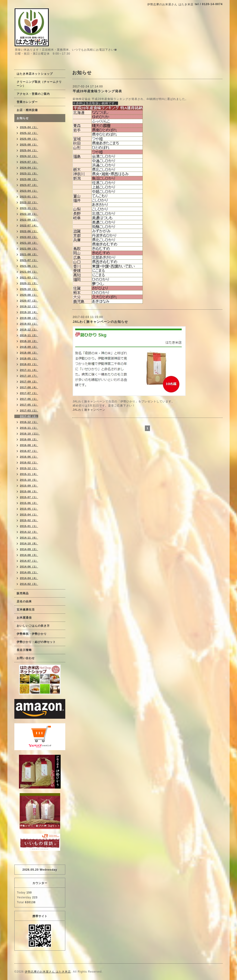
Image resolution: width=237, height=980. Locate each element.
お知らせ (23, 118)
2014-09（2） (29, 549)
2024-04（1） (29, 168)
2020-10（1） (29, 289)
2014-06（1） (29, 567)
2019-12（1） (29, 306)
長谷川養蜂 (24, 650)
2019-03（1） (29, 324)
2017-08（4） (29, 387)
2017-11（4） (29, 370)
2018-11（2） (29, 335)
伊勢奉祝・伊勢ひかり (32, 634)
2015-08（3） (29, 491)
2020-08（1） (29, 295)
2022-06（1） (29, 231)
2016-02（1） (29, 462)
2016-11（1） (29, 428)
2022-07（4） (29, 225)
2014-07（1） (29, 561)
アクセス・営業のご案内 (33, 94)
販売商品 (23, 593)
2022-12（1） (29, 202)
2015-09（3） (29, 486)
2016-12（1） (29, 422)
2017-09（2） (29, 382)
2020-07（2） (29, 301)
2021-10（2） (29, 243)
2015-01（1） (29, 526)
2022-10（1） (29, 214)
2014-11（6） (29, 538)
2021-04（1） (29, 272)
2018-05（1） (29, 358)
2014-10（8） (29, 543)
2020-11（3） (29, 283)
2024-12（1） (29, 156)
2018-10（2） (29, 341)
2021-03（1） (29, 277)
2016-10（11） (30, 434)
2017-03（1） (29, 410)
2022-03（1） (29, 237)
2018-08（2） (29, 353)
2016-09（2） (29, 439)
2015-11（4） (29, 474)
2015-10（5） (29, 480)
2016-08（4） (29, 445)
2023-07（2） (29, 185)
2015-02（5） (29, 520)
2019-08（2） (29, 318)
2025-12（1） (29, 133)
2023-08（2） (29, 179)
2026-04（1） (29, 127)
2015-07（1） (29, 497)
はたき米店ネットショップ (35, 74)
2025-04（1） (29, 150)
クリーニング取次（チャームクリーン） (39, 84)
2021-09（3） (29, 249)
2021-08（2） (29, 254)
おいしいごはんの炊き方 (33, 626)
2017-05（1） (29, 405)
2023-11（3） (29, 173)
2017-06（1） (29, 399)
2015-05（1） (29, 509)
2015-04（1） (29, 515)
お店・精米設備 (27, 110)
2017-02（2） (29, 416)
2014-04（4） (29, 578)
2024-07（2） (29, 162)
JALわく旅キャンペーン (89, 410)
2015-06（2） (29, 503)
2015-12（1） (29, 468)
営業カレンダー (27, 102)
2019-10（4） (29, 312)
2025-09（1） (29, 139)
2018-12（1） (29, 330)
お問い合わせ (26, 658)
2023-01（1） (29, 197)
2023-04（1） (29, 191)
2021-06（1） (29, 266)
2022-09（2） (29, 220)
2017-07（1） (29, 393)
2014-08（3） (29, 555)
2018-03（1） (29, 364)
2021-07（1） (29, 260)
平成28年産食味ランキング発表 (97, 91)
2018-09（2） (29, 347)
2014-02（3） (29, 584)
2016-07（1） (29, 451)
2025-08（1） (29, 145)
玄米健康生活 (26, 610)
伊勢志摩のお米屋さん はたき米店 (48, 972)
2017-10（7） (29, 376)
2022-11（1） (29, 208)
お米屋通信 (24, 618)
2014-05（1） (29, 572)
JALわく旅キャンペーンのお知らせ (100, 322)
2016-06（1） (29, 457)
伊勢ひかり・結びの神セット (36, 642)
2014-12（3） (29, 532)
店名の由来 (24, 601)
